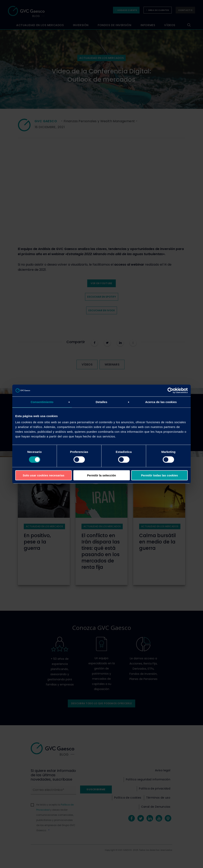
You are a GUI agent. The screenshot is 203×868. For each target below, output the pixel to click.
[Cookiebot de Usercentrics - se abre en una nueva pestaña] (170, 390)
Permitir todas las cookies (160, 475)
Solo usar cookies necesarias (43, 475)
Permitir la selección (101, 475)
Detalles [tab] (101, 402)
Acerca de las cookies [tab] (161, 402)
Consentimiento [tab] (42, 402)
